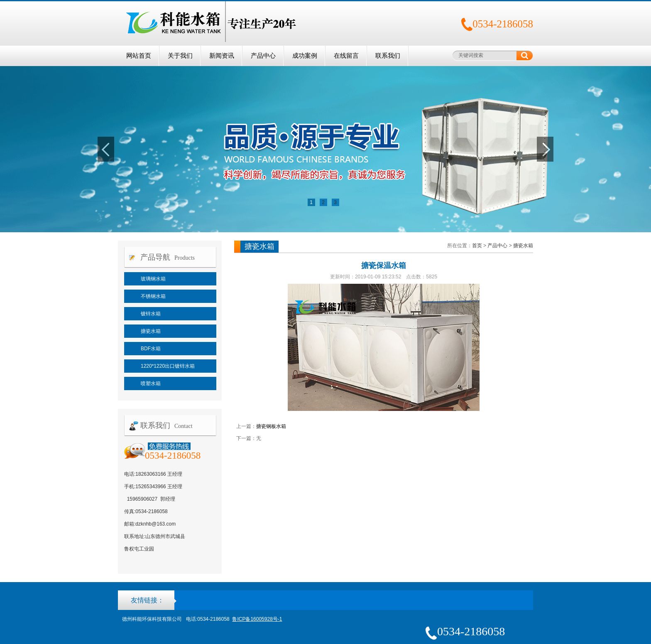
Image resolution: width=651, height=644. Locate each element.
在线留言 (346, 56)
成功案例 (305, 56)
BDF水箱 (151, 349)
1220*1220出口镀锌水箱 (168, 366)
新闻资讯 (222, 56)
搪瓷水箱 (151, 331)
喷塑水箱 (151, 383)
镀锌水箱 (151, 314)
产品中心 (263, 56)
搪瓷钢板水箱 (271, 426)
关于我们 (180, 56)
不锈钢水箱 (153, 296)
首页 (477, 246)
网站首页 (139, 56)
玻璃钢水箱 (153, 279)
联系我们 (388, 56)
